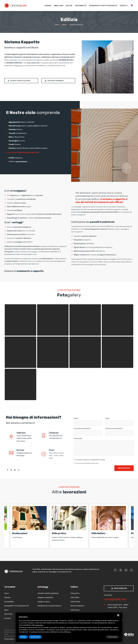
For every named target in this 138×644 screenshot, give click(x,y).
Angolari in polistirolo (45, 597)
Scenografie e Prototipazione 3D (103, 6)
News (6, 610)
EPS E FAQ (8, 614)
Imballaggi (59, 6)
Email (108, 418)
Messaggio (78, 439)
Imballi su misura (44, 602)
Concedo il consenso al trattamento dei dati (90, 460)
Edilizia (69, 6)
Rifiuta (101, 637)
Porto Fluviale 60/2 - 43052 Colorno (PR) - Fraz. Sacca (25, 438)
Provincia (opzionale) (114, 429)
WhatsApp (20, 456)
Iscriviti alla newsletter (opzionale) (87, 463)
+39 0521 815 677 (56, 438)
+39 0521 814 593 (56, 436)
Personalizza (26, 637)
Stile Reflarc (75, 597)
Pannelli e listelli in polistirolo (48, 593)
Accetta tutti (113, 637)
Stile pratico (75, 593)
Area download (119, 589)
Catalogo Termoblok (54, 81)
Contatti (124, 6)
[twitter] (11, 470)
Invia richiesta (124, 467)
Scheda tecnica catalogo (19, 81)
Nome (76, 418)
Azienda (48, 6)
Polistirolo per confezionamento (50, 606)
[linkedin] (15, 470)
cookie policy (39, 625)
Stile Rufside (75, 602)
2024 (6, 634)
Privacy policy (9, 639)
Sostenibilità (81, 6)
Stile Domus (75, 610)
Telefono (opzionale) (82, 429)
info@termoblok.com (24, 453)
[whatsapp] (19, 470)
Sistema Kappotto (77, 606)
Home (7, 593)
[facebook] (8, 470)
